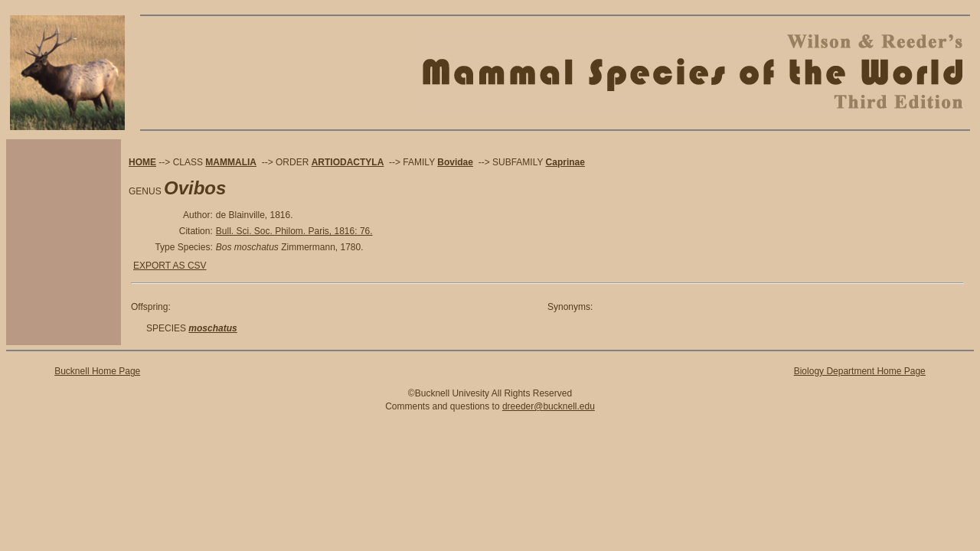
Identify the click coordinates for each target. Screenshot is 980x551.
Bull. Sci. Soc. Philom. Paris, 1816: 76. (294, 231)
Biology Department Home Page (860, 371)
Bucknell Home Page (97, 371)
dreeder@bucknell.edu (549, 406)
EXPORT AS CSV (170, 266)
